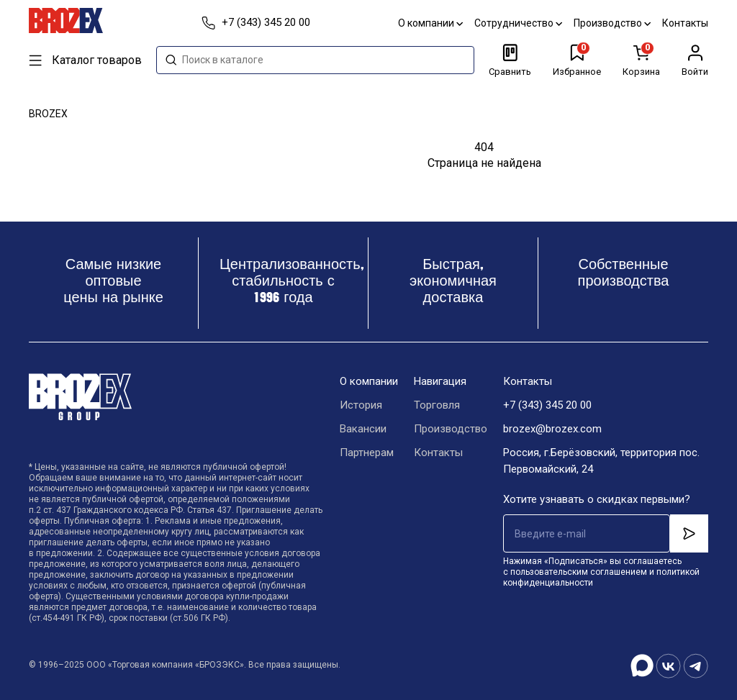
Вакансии (363, 429)
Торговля (437, 405)
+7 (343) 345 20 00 (547, 405)
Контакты (685, 23)
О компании (430, 23)
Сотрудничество (518, 23)
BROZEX (48, 114)
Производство (612, 23)
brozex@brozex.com (552, 429)
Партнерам (367, 453)
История (361, 405)
